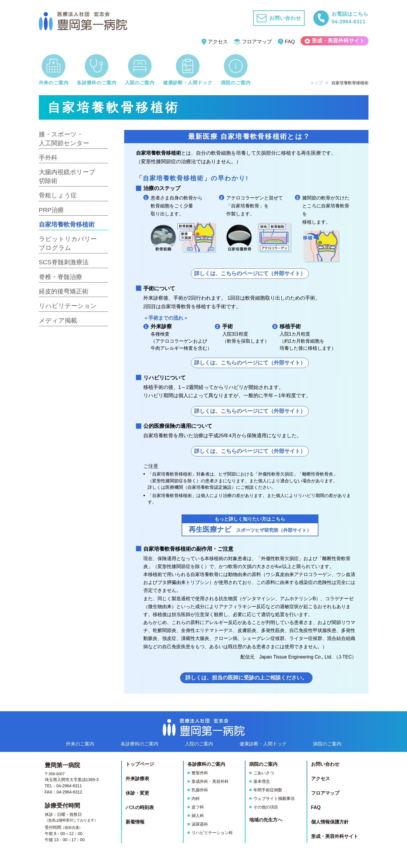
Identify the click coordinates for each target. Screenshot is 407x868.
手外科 (48, 157)
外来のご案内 (80, 744)
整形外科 (200, 773)
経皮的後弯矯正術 (64, 291)
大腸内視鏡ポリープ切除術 (67, 176)
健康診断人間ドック (263, 744)
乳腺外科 (200, 790)
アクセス (215, 42)
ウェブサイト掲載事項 (274, 798)
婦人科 (198, 816)
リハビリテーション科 (212, 833)
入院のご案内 (199, 744)
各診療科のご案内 (139, 744)
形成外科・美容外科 (210, 781)
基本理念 (262, 781)
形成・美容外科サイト (335, 41)
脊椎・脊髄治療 (60, 277)
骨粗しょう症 (58, 195)
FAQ (286, 42)
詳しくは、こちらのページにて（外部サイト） (250, 273)
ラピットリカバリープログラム (68, 243)
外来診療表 (137, 779)
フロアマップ (253, 42)
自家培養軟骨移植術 (67, 224)
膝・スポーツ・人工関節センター (64, 138)
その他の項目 (266, 807)
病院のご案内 (327, 744)
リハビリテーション (68, 306)
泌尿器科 (200, 824)
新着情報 (135, 822)
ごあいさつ (264, 773)
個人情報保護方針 (330, 822)
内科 (196, 798)
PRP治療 (51, 210)
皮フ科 (198, 807)
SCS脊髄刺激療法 (64, 262)
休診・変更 (137, 793)
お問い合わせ (325, 764)
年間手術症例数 (268, 790)
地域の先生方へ (266, 820)
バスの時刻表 (140, 807)
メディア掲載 (58, 320)
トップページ (140, 764)
